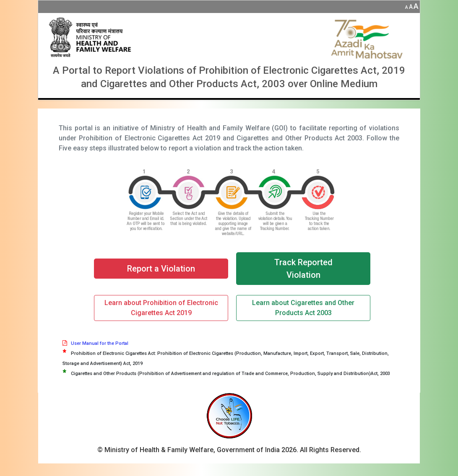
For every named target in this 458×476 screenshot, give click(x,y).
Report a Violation (161, 269)
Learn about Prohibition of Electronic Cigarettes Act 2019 (161, 308)
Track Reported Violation (303, 269)
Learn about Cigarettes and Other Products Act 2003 (303, 308)
